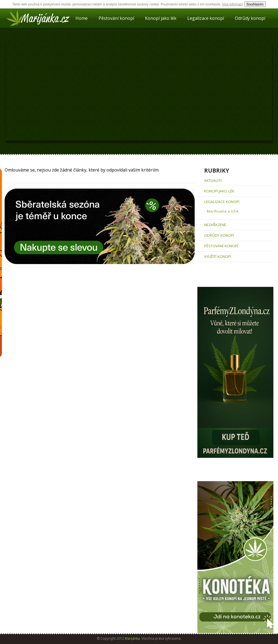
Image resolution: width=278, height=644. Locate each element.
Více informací (233, 4)
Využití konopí (218, 256)
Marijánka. (133, 638)
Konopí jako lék (161, 18)
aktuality (213, 180)
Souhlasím (255, 4)
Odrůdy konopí (250, 18)
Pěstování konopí (116, 18)
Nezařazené (215, 225)
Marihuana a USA (223, 211)
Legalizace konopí (206, 18)
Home (82, 18)
